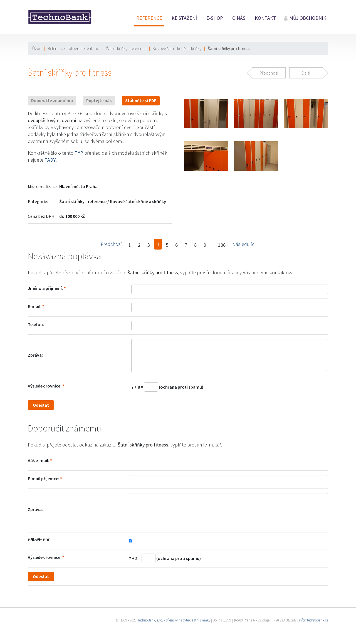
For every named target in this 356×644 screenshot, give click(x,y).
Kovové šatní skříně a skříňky (177, 49)
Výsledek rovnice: (45, 386)
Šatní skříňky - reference (126, 49)
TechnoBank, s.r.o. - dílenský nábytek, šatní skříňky (174, 620)
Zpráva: (35, 355)
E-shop (215, 18)
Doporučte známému (52, 101)
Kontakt (265, 18)
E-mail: (35, 306)
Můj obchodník (308, 18)
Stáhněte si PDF (141, 101)
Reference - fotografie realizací (74, 49)
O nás (239, 18)
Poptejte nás (99, 101)
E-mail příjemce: (44, 478)
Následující (244, 244)
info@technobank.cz (314, 620)
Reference (149, 18)
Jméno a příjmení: (45, 288)
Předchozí (111, 244)
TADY (50, 160)
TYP (79, 153)
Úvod (37, 49)
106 (222, 245)
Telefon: (36, 324)
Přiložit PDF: (40, 540)
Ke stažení (184, 18)
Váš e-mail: (39, 460)
